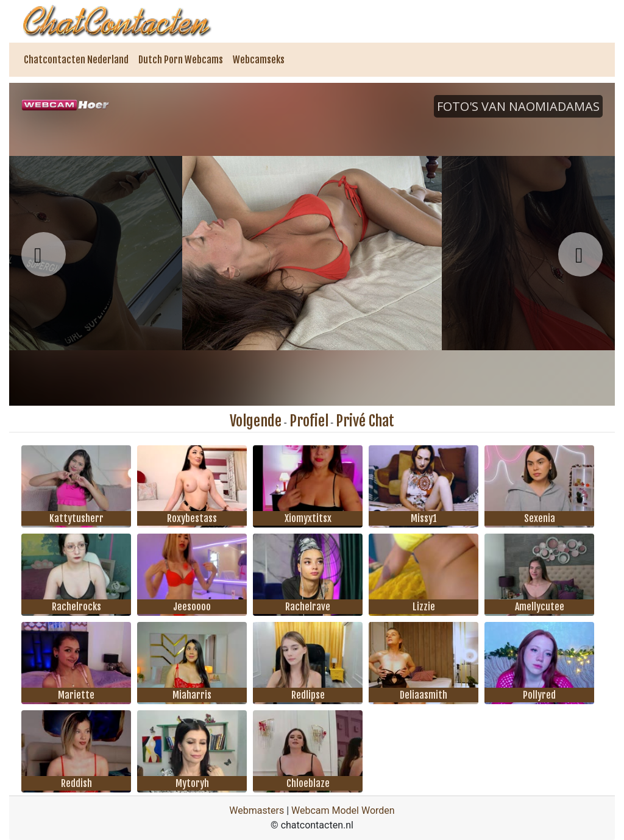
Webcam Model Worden (343, 810)
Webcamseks (259, 60)
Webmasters (257, 810)
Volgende (256, 421)
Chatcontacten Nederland (76, 60)
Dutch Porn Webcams (181, 60)
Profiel (309, 421)
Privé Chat (365, 421)
